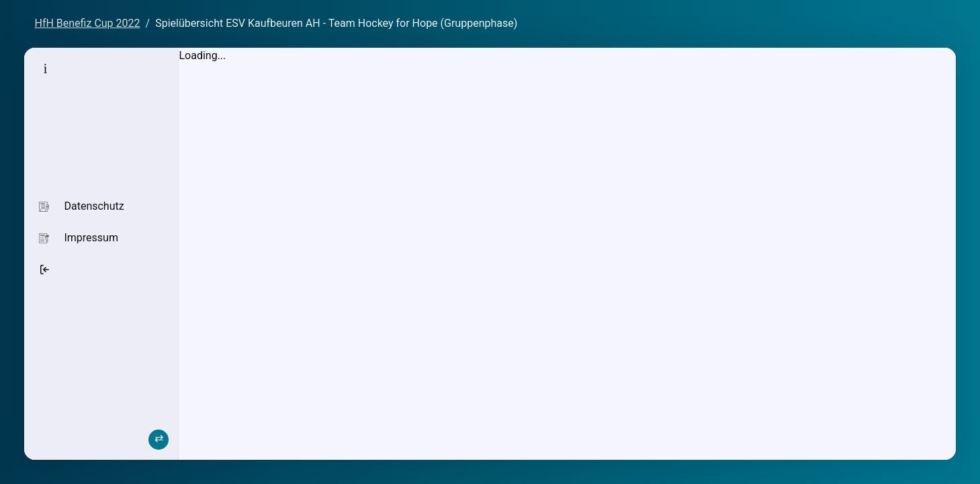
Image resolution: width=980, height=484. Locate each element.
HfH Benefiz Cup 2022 (87, 23)
